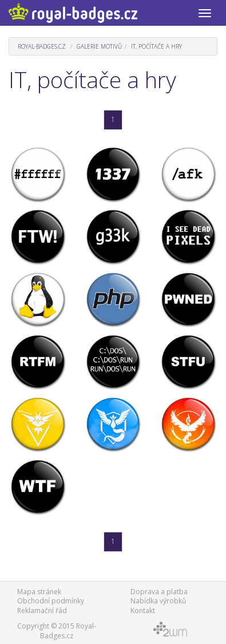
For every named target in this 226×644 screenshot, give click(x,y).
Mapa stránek (39, 592)
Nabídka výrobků (158, 601)
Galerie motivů (99, 46)
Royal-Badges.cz (42, 46)
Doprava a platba (159, 592)
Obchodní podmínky (51, 601)
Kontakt (143, 611)
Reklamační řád (42, 611)
